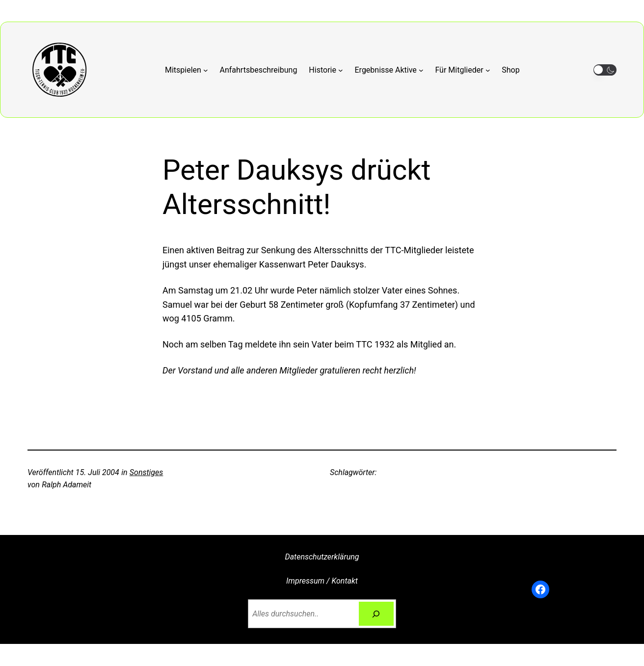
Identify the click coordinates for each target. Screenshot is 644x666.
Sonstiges (146, 472)
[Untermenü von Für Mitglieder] (462, 70)
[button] (605, 70)
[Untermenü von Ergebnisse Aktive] (389, 70)
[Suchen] (376, 614)
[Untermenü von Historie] (326, 70)
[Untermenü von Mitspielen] (187, 70)
